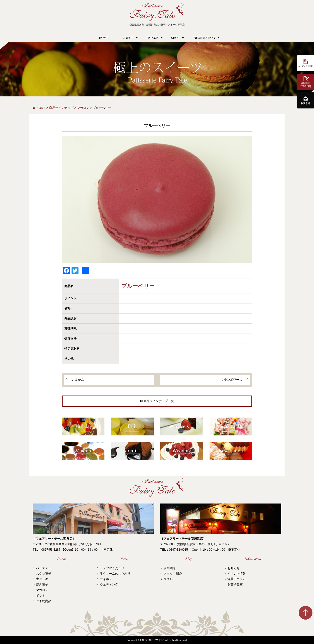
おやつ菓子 (44, 574)
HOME (104, 38)
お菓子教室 (235, 584)
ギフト (41, 596)
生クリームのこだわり (115, 574)
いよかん (78, 380)
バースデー (44, 568)
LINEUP (127, 38)
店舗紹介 (170, 568)
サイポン (106, 579)
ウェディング (109, 584)
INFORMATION (204, 38)
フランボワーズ (232, 380)
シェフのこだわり (112, 568)
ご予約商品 (44, 601)
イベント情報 (237, 574)
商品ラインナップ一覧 (157, 401)
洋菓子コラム (237, 579)
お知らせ (234, 568)
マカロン (42, 590)
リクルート (171, 579)
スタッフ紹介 (173, 574)
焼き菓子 (42, 584)
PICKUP (152, 38)
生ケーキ (42, 579)
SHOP (175, 38)
